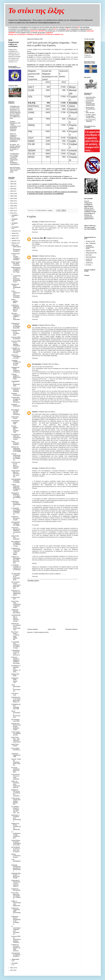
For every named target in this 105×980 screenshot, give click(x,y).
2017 (12, 203)
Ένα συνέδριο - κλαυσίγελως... (16, 750)
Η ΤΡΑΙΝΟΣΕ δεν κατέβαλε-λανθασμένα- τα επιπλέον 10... (16, 511)
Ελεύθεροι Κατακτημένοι (16, 394)
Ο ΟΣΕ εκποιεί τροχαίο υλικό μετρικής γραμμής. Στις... (16, 801)
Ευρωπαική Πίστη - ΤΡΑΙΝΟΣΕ (91, 121)
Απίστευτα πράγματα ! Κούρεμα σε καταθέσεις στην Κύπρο (16, 660)
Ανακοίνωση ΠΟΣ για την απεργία (16, 518)
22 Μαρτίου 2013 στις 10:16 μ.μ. (47, 256)
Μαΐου (14, 238)
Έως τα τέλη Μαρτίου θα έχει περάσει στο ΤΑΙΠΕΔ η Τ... (16, 896)
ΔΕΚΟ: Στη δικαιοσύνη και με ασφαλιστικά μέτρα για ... (16, 784)
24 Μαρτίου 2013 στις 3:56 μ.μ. (47, 468)
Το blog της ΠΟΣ (90, 241)
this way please (37, 364)
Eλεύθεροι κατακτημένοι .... (16, 406)
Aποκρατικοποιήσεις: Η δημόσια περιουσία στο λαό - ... (16, 618)
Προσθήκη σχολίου (33, 581)
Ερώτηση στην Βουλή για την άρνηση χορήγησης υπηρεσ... (16, 727)
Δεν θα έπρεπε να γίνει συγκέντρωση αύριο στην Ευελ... (16, 585)
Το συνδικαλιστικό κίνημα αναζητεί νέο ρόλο (16, 835)
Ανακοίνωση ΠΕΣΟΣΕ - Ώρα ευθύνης (16, 611)
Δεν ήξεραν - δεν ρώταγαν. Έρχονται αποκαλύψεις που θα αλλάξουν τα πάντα (15, 148)
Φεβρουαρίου (15, 959)
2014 (12, 211)
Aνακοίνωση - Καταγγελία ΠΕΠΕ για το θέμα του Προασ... (16, 308)
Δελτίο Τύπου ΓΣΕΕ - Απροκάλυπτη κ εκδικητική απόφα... (16, 604)
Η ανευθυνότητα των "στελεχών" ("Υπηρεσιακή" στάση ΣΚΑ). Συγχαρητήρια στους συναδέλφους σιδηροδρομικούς (15, 159)
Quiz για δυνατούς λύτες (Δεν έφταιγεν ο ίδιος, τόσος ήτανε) (15, 170)
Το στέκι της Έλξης (38, 238)
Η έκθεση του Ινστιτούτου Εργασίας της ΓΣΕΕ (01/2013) (16, 948)
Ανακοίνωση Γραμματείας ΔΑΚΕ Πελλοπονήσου (16, 911)
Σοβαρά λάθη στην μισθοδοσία (15, 537)
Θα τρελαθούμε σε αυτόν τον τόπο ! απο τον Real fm (16, 849)
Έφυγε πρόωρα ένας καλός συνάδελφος (16, 264)
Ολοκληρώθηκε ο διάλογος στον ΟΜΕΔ (16, 524)
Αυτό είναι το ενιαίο (15, 694)
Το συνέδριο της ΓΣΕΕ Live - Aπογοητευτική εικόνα (16, 437)
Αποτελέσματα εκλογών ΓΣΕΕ (15, 422)
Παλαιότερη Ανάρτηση (71, 629)
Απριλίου (14, 241)
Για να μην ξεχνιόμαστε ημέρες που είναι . (16, 770)
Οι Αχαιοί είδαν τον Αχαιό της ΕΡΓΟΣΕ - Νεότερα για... (16, 400)
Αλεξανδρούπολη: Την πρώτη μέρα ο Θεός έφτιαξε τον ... (16, 700)
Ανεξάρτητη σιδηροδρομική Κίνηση (90, 247)
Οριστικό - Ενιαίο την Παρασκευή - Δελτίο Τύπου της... (16, 762)
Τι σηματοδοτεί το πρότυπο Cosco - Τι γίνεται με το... (16, 653)
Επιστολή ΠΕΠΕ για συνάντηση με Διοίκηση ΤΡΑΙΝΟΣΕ (16, 939)
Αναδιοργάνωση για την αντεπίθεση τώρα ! (16, 333)
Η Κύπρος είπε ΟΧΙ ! (16, 598)
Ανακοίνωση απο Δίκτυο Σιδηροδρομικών (16, 504)
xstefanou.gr (89, 263)
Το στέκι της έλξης (36, 11)
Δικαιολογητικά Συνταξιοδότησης (90, 108)
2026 (12, 181)
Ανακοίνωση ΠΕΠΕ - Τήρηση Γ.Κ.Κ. (15, 680)
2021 (12, 194)
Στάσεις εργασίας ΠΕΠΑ (15, 301)
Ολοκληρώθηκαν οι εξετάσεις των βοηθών (16, 481)
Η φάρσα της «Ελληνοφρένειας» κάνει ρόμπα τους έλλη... (16, 560)
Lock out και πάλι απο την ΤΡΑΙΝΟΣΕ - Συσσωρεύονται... (16, 531)
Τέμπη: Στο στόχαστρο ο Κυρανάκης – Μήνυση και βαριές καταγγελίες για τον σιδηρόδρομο (15, 138)
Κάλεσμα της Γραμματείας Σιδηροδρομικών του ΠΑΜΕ (16, 449)
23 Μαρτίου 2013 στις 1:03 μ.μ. (47, 302)
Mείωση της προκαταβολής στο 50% (16, 357)
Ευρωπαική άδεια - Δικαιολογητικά (91, 98)
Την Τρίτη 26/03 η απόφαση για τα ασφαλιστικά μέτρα (16, 577)
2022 (12, 191)
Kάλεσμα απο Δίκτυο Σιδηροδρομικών (16, 287)
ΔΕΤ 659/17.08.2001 (90, 112)
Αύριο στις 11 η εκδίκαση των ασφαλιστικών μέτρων (16, 593)
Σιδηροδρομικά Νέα (91, 253)
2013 (12, 213)
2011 (12, 970)
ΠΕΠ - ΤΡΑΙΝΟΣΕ (91, 243)
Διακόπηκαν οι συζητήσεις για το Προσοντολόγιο (16, 818)
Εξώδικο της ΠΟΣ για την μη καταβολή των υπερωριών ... (16, 793)
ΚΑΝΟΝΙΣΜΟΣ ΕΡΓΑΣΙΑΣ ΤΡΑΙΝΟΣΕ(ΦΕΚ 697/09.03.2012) (90, 103)
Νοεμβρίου (15, 219)
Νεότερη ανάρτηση (33, 629)
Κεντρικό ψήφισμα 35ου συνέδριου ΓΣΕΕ (15, 429)
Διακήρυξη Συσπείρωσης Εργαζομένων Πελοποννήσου (16, 868)
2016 (12, 206)
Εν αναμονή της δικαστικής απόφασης (16, 390)
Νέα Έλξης (89, 255)
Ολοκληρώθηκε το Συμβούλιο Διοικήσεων (16, 955)
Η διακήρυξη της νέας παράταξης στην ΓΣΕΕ (16, 707)
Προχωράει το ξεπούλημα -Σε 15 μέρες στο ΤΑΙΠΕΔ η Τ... (16, 496)
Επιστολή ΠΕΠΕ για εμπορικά (16, 338)
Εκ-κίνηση (89, 265)
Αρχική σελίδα (52, 629)
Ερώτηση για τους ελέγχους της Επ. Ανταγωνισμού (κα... (16, 627)
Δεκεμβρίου (15, 215)
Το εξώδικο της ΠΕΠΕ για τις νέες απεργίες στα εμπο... (16, 350)
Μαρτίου (14, 243)
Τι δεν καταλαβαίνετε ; (16, 861)
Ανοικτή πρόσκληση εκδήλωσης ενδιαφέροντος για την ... (16, 488)
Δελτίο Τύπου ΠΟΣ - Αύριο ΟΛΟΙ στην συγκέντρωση (16, 740)
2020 (12, 196)
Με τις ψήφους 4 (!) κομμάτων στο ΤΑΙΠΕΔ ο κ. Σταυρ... (16, 544)
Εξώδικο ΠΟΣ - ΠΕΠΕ (16, 675)
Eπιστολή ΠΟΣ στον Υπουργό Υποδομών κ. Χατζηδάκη (16, 257)
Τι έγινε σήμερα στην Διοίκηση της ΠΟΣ (16, 733)
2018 (12, 201)
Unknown (35, 256)
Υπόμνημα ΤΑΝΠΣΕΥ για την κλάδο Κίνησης (16, 363)
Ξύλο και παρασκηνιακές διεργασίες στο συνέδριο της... (16, 457)
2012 (12, 968)
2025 (12, 184)
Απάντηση (35, 232)
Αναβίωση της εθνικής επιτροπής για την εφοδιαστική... (16, 827)
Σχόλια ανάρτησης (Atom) (41, 632)
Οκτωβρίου (15, 223)
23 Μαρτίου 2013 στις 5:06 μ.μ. (50, 364)
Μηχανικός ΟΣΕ (90, 251)
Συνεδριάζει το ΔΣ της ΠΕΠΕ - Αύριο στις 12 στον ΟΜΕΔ (16, 551)
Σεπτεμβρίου (15, 227)
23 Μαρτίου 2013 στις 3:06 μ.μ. (47, 325)
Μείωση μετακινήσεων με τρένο (16, 856)
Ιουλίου (14, 233)
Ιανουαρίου (15, 963)
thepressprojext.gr (91, 257)
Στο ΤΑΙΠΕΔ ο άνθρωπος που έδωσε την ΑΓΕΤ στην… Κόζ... (16, 810)
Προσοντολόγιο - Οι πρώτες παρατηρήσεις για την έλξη (16, 843)
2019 (12, 198)
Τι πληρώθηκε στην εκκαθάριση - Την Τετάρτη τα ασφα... (16, 645)
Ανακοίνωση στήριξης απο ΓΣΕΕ (16, 755)
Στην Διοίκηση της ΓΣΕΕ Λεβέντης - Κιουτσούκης (16, 412)
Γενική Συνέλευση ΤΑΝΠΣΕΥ (15, 443)
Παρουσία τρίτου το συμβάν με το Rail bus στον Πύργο (16, 270)
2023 (12, 189)
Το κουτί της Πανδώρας (89, 260)
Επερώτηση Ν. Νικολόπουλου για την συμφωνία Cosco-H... (16, 883)
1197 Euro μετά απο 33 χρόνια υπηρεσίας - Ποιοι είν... (16, 465)
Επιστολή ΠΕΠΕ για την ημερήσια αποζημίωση (16, 343)
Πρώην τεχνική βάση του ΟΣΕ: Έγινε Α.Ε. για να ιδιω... (16, 474)
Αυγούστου (15, 231)
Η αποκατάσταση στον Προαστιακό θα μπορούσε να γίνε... (16, 278)
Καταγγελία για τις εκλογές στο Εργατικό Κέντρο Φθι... (16, 326)
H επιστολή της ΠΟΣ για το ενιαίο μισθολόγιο (16, 777)
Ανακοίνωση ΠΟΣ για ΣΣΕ (16, 890)
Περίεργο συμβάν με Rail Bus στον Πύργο (16, 377)
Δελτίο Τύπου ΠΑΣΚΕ (15, 418)
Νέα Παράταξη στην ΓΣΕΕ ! (16, 720)
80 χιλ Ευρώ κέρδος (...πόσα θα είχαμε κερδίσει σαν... (15, 636)
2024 (12, 186)
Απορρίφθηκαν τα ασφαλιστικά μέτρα (16, 384)
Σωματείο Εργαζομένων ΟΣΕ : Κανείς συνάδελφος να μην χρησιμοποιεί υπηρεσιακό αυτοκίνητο (15, 126)
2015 (12, 208)
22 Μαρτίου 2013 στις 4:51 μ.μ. (47, 222)
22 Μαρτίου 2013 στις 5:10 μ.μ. (55, 238)
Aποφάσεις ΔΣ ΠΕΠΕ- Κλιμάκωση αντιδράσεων (16, 370)
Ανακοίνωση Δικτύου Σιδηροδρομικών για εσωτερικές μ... (16, 920)
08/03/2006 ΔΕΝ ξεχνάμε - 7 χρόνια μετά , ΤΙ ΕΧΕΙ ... (16, 876)
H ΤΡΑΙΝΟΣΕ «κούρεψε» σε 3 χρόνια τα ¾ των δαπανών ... (16, 568)
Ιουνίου (14, 236)
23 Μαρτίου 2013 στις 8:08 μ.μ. (47, 412)
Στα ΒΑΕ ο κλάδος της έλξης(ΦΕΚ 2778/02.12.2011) (91, 116)
